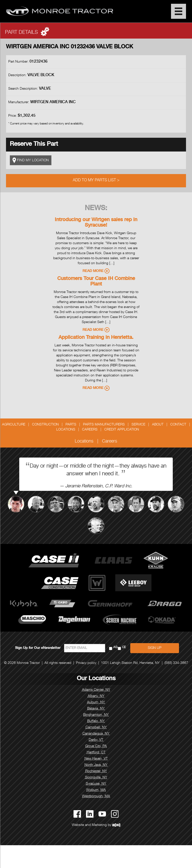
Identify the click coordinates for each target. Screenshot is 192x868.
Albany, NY (96, 696)
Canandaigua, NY (96, 734)
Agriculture (14, 425)
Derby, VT (96, 740)
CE (124, 647)
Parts (71, 425)
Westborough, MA (96, 796)
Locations (66, 430)
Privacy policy (86, 663)
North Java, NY (96, 765)
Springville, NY (96, 778)
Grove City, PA (96, 746)
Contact (178, 425)
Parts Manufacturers (104, 425)
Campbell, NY (96, 728)
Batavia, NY (96, 709)
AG (115, 647)
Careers (90, 430)
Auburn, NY (96, 702)
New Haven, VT (96, 759)
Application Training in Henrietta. (96, 338)
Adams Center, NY (96, 690)
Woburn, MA (96, 790)
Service (138, 425)
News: (96, 209)
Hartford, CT (96, 753)
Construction (45, 425)
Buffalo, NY (96, 721)
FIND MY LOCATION (31, 160)
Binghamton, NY (96, 715)
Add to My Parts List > (96, 181)
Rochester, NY (96, 771)
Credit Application (122, 430)
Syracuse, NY (96, 784)
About (158, 425)
